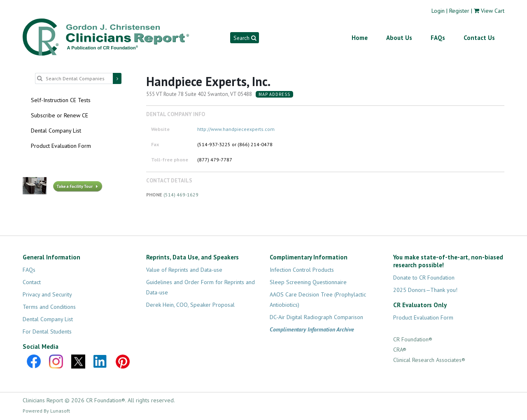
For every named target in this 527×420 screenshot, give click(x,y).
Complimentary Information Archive (312, 329)
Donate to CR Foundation (424, 278)
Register (459, 11)
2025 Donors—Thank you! (425, 290)
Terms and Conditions (49, 307)
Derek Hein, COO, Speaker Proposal (190, 305)
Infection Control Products (302, 270)
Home (360, 38)
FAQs (438, 38)
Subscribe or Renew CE (59, 115)
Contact (32, 282)
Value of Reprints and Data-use (184, 270)
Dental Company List (56, 131)
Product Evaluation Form (61, 146)
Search (245, 38)
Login (438, 11)
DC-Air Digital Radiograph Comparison (316, 317)
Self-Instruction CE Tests (61, 100)
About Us (399, 38)
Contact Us (479, 38)
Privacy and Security (47, 294)
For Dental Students (47, 331)
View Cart (493, 11)
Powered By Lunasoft (46, 411)
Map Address (274, 94)
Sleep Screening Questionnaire (308, 282)
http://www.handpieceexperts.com (236, 129)
